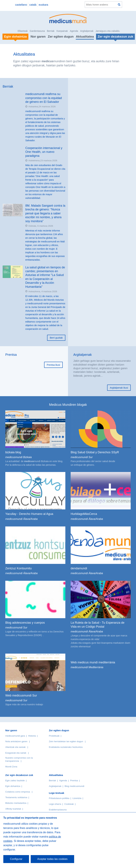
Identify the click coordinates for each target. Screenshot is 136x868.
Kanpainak (62, 31)
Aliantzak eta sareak (15, 747)
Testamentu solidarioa (16, 797)
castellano (21, 5)
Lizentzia (77, 798)
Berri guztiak (56, 338)
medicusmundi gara (15, 736)
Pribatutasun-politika (59, 798)
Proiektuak (54, 736)
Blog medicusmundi (74, 786)
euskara (43, 5)
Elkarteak (23, 31)
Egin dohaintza (13, 786)
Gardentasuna (37, 31)
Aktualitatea (85, 37)
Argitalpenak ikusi (119, 388)
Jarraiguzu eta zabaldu (108, 31)
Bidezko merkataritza (16, 803)
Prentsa (11, 355)
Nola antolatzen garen (16, 741)
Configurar (16, 859)
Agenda (74, 31)
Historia (32, 736)
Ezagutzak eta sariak (16, 753)
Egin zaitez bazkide (15, 781)
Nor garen (38, 37)
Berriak (51, 31)
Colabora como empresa (18, 792)
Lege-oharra (55, 804)
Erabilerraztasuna (58, 810)
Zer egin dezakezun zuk (19, 775)
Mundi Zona (11, 767)
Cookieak (69, 804)
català (33, 5)
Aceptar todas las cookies (52, 859)
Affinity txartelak (13, 809)
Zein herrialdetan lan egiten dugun (66, 741)
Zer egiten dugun (61, 37)
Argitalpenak (87, 31)
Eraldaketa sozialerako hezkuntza (66, 747)
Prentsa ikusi (53, 365)
